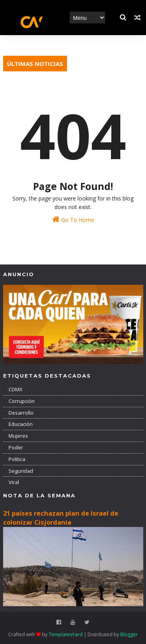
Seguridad (20, 471)
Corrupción (21, 401)
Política (16, 459)
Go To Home (73, 219)
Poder (15, 447)
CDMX (15, 389)
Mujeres (18, 436)
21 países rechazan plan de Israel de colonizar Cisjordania (61, 518)
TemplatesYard (66, 634)
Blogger (129, 634)
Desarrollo (20, 413)
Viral (13, 482)
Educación (20, 424)
